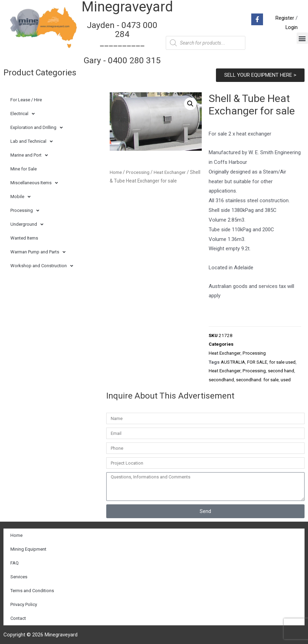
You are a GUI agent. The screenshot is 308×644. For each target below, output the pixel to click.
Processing (25, 210)
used (286, 378)
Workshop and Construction (42, 265)
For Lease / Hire (26, 99)
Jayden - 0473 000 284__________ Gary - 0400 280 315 (122, 42)
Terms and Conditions (32, 589)
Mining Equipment (28, 547)
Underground (27, 223)
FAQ (15, 561)
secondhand (221, 378)
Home (116, 171)
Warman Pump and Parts (38, 251)
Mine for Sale (24, 168)
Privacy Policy (24, 602)
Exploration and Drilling (37, 127)
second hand (281, 369)
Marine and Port (29, 154)
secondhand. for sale (257, 378)
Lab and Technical (31, 141)
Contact (18, 616)
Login (291, 27)
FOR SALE (257, 361)
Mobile (20, 196)
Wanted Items (24, 237)
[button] (302, 38)
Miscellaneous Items (34, 182)
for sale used (282, 361)
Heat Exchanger (224, 352)
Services (19, 575)
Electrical (22, 113)
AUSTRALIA (233, 361)
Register (285, 17)
